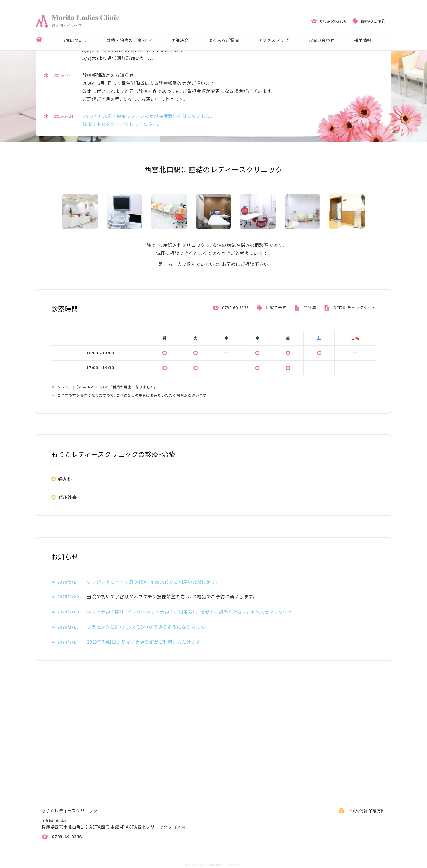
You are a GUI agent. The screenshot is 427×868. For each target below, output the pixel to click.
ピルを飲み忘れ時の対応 (119, 612)
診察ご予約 (276, 334)
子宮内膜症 (326, 542)
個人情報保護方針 (368, 810)
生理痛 (260, 506)
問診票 (310, 334)
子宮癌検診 (105, 506)
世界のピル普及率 (186, 612)
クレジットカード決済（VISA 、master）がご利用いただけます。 (153, 698)
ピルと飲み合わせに (265, 594)
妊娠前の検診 (255, 528)
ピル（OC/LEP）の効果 (116, 576)
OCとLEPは (193, 576)
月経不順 (324, 506)
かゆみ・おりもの (111, 528)
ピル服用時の (188, 591)
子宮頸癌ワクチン (186, 556)
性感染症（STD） (184, 528)
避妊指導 (177, 542)
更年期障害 (253, 556)
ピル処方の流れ (257, 576)
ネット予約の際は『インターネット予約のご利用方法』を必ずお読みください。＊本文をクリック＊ (190, 728)
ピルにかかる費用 (260, 612)
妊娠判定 (324, 528)
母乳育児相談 (329, 556)
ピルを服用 (345, 576)
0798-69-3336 (235, 334)
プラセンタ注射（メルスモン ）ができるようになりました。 (148, 743)
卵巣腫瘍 (103, 556)
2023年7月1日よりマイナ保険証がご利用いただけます (144, 758)
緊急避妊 (195, 510)
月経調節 (119, 542)
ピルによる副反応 (122, 591)
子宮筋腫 (250, 542)
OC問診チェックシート (354, 334)
